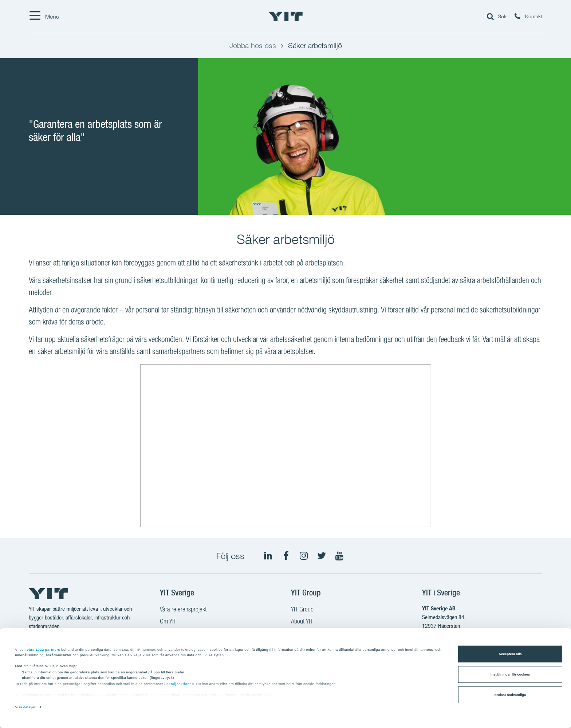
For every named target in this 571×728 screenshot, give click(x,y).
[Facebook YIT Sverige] (286, 556)
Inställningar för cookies (510, 674)
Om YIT (168, 622)
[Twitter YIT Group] (322, 556)
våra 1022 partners (44, 649)
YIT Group (302, 610)
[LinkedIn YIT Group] (268, 556)
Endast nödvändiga (510, 695)
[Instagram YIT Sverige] (304, 556)
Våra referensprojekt (183, 610)
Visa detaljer (25, 707)
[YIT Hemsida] (285, 16)
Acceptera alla (510, 654)
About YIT (302, 622)
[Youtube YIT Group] (339, 556)
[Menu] (44, 16)
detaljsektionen (180, 684)
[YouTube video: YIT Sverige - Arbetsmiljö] (285, 446)
